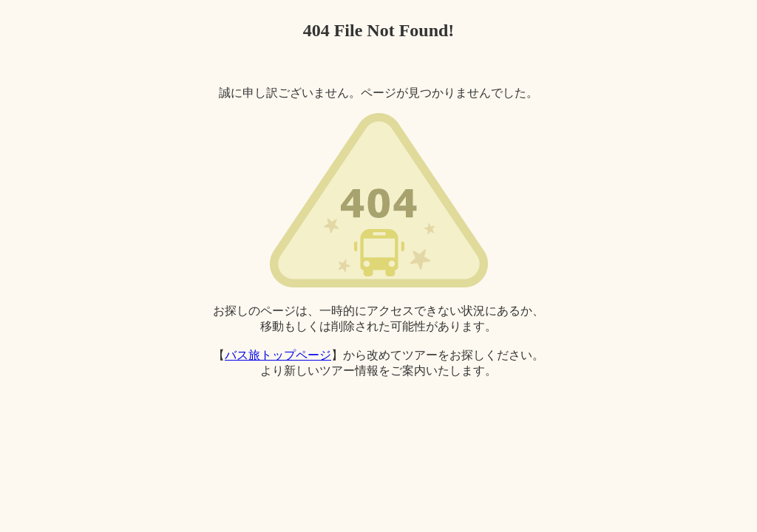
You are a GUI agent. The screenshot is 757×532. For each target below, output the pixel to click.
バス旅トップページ (278, 355)
